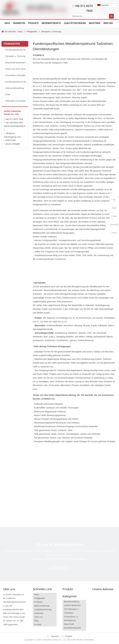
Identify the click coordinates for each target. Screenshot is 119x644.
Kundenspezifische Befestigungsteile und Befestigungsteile (17, 82)
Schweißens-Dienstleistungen (17, 75)
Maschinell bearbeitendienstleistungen (17, 63)
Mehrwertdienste (42, 606)
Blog (36, 621)
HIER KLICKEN (59, 568)
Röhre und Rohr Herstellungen (17, 69)
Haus (37, 595)
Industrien (39, 613)
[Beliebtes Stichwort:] (111, 16)
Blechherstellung (72, 602)
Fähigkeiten (40, 598)
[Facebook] (5, 629)
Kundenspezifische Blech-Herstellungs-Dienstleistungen (17, 50)
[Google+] (10, 629)
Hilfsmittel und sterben (16, 101)
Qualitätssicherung (43, 610)
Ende (8, 95)
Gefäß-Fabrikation (72, 605)
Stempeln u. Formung (15, 56)
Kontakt (38, 625)
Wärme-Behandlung (15, 88)
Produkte (38, 602)
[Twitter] (21, 629)
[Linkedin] (16, 629)
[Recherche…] (90, 16)
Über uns (38, 617)
